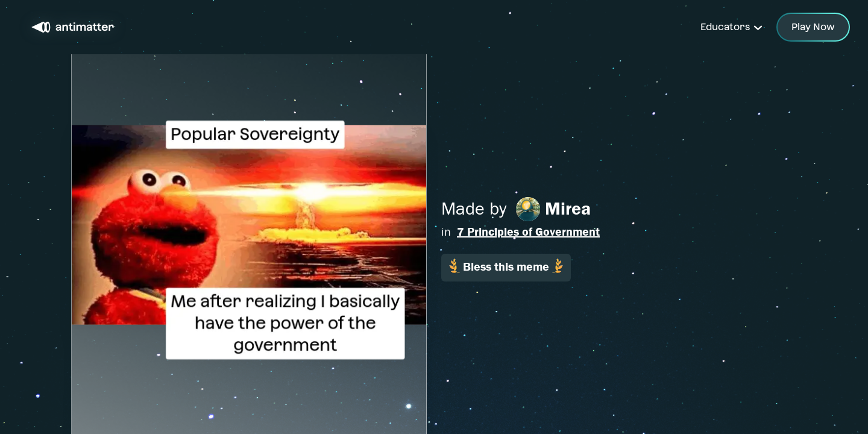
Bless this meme (506, 266)
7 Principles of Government (528, 232)
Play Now (813, 27)
